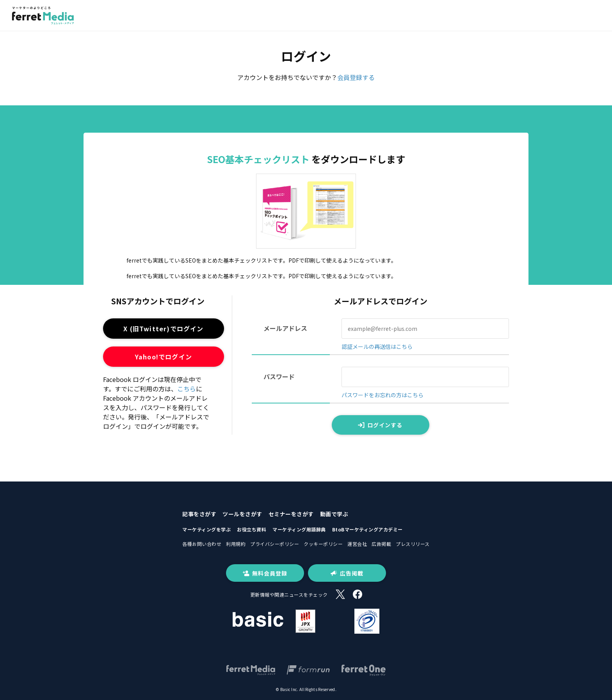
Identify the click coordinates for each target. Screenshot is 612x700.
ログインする (380, 425)
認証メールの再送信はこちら (377, 346)
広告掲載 (381, 544)
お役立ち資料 (252, 529)
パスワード (279, 377)
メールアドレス (285, 328)
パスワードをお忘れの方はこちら (382, 395)
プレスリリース (413, 544)
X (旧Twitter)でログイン (163, 329)
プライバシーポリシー (275, 544)
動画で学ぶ (334, 514)
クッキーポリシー (323, 544)
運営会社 (357, 544)
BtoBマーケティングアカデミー (367, 529)
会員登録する (356, 77)
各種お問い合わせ (202, 544)
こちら (187, 389)
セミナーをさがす (291, 514)
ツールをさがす (242, 514)
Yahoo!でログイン (164, 357)
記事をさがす (199, 514)
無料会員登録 (265, 573)
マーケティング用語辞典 (299, 529)
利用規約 (236, 544)
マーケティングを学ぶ (206, 529)
